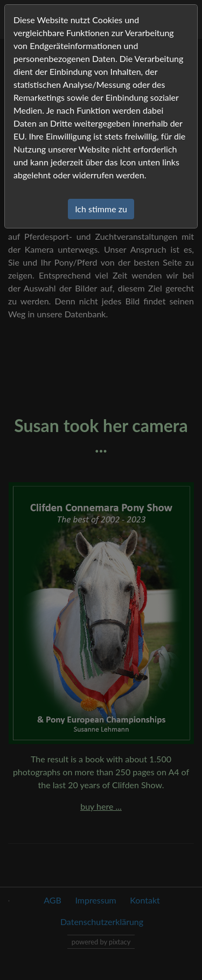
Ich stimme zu (101, 209)
